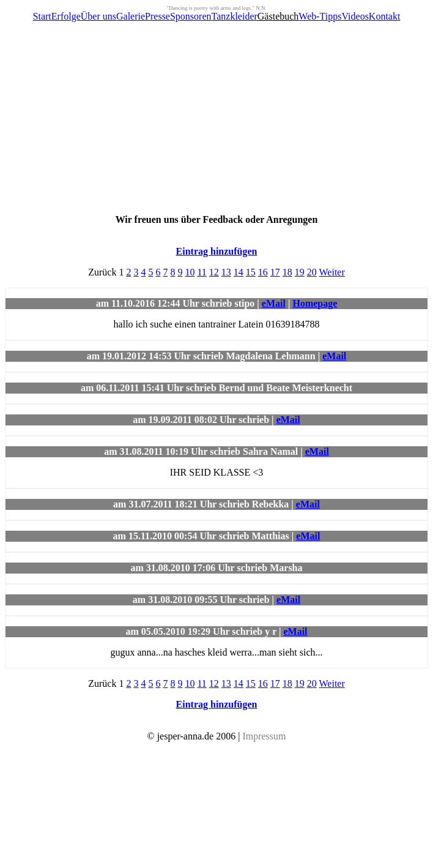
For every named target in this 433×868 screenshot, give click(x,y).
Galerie (131, 16)
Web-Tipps (320, 16)
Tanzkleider (235, 16)
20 (312, 272)
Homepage (315, 303)
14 (239, 272)
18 (287, 272)
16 (263, 272)
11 (202, 272)
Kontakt (385, 16)
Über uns (98, 16)
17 (275, 272)
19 (300, 272)
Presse (157, 16)
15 (251, 272)
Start (42, 16)
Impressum (264, 736)
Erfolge (66, 16)
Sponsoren (191, 16)
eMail (274, 303)
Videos (355, 16)
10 (190, 272)
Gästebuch (278, 16)
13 (226, 272)
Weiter (332, 272)
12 (214, 272)
